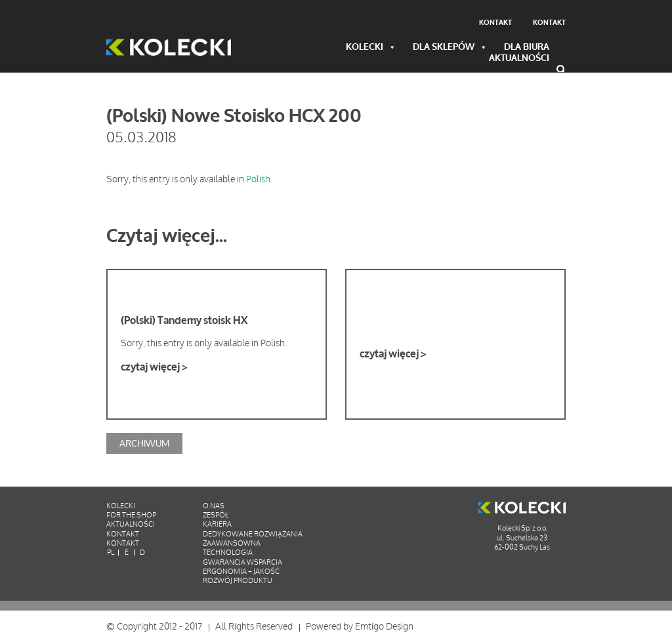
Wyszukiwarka (561, 70)
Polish (258, 179)
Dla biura (527, 48)
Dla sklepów (450, 48)
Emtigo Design (384, 627)
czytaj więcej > (154, 367)
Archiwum (144, 443)
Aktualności (519, 59)
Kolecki (371, 48)
